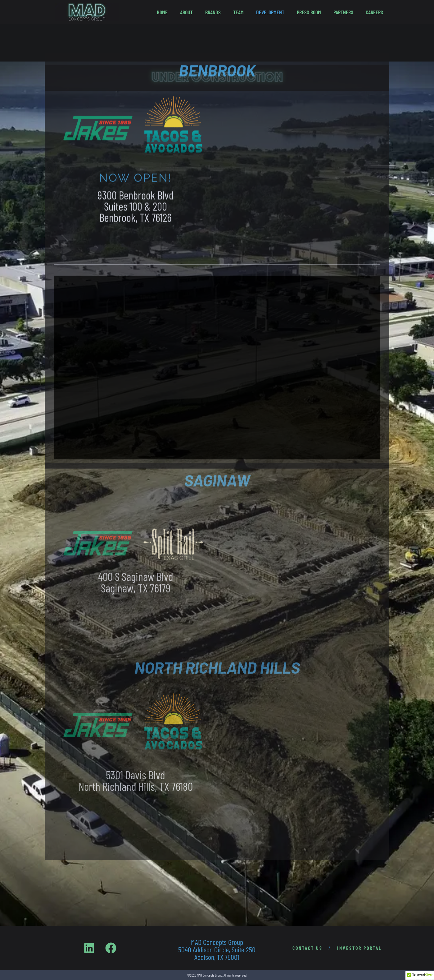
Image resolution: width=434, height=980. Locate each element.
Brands (213, 12)
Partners (343, 12)
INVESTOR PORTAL (359, 948)
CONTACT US (307, 948)
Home (162, 12)
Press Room (309, 12)
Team (238, 12)
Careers (374, 12)
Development (270, 12)
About (186, 12)
